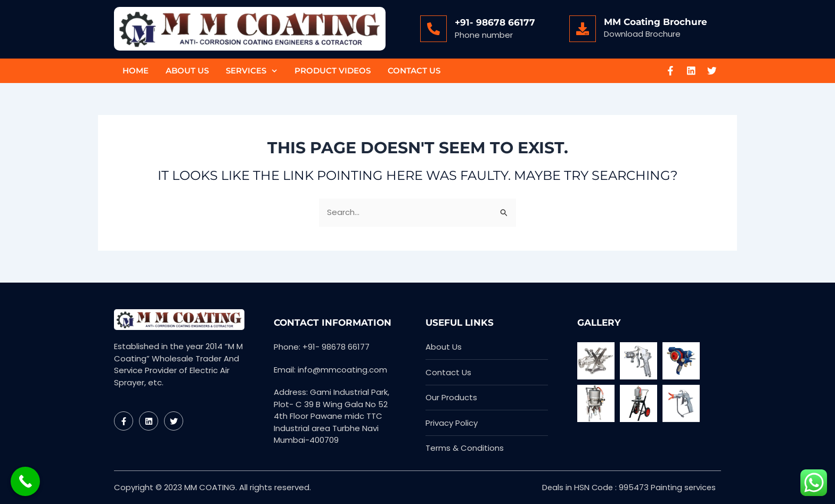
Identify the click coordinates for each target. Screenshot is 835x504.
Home (136, 71)
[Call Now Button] (25, 481)
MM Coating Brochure (656, 22)
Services (252, 71)
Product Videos (333, 71)
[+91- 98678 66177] (433, 29)
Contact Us (414, 71)
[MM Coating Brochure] (583, 29)
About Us (187, 71)
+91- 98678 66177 (495, 22)
